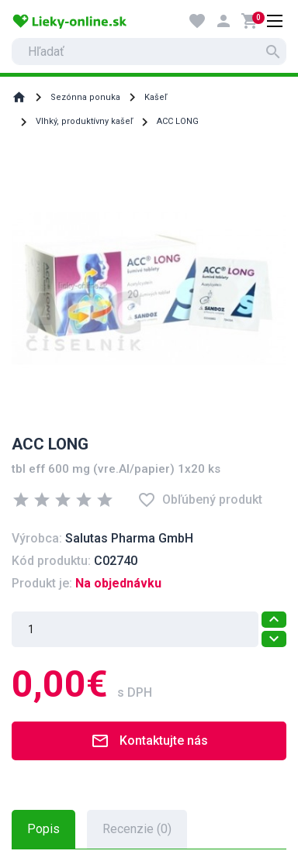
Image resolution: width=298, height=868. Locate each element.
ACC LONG (178, 121)
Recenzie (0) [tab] (137, 829)
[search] (149, 52)
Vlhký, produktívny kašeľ (84, 121)
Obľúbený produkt (200, 500)
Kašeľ (156, 97)
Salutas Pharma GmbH (129, 538)
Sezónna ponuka (85, 97)
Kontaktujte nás (149, 741)
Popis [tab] (43, 829)
